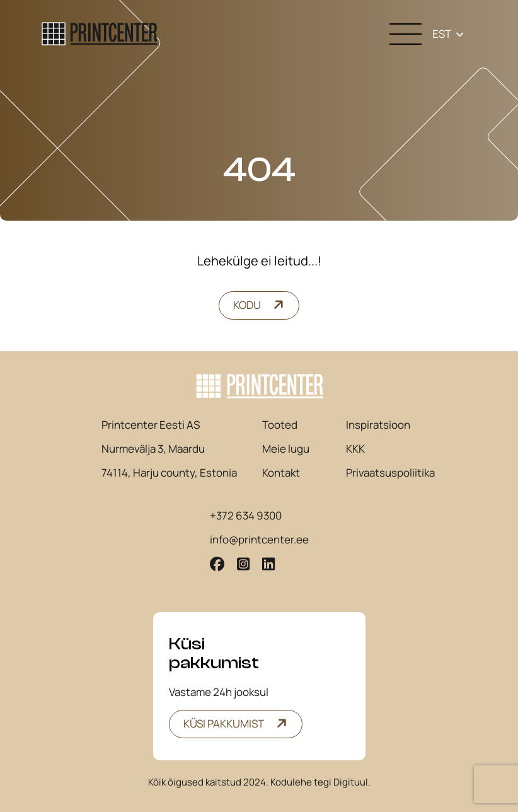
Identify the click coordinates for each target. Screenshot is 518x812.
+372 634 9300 (246, 516)
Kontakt (281, 473)
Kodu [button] (247, 305)
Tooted (280, 425)
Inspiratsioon (378, 425)
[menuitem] (448, 34)
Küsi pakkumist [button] (224, 723)
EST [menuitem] (442, 34)
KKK (355, 449)
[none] (448, 34)
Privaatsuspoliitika (390, 473)
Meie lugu (286, 449)
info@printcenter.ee (259, 540)
